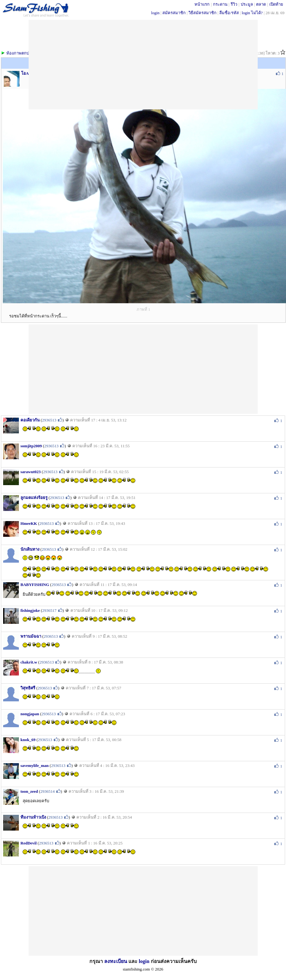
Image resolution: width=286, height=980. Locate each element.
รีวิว (234, 4)
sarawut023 (31, 472)
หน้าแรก (202, 4)
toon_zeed (29, 791)
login (155, 13)
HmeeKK (29, 523)
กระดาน (220, 4)
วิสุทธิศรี (28, 688)
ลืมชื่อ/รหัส (229, 13)
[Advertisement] (143, 368)
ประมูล (247, 4)
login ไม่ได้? (252, 13)
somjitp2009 (31, 446)
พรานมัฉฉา (31, 636)
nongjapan (30, 714)
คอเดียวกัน (30, 420)
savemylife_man (35, 765)
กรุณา (97, 961)
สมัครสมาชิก (174, 13)
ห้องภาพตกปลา (20, 53)
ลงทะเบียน (116, 961)
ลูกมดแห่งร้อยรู (34, 498)
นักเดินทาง (30, 549)
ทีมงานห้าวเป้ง (33, 817)
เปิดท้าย (276, 4)
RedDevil (28, 843)
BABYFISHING (35, 585)
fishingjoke (30, 610)
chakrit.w (29, 662)
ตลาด (261, 4)
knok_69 (28, 740)
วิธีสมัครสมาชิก (202, 13)
